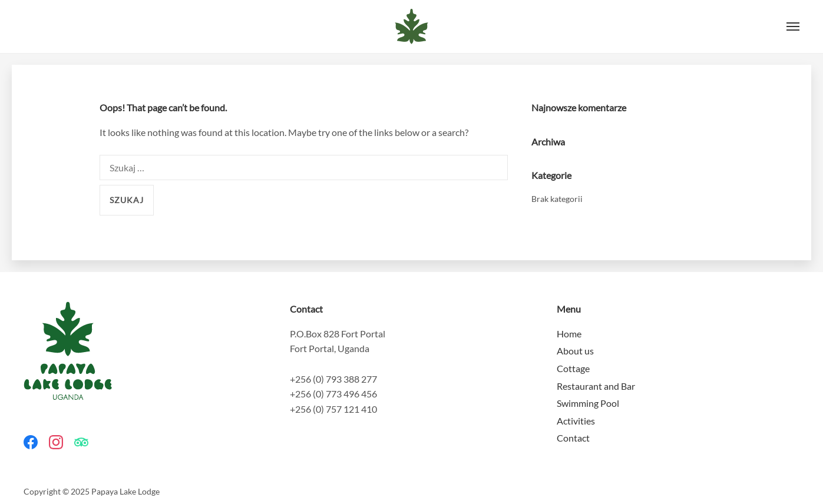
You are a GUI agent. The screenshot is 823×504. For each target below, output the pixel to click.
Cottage (573, 368)
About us (575, 351)
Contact (573, 438)
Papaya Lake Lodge (412, 26)
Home (569, 334)
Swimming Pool (588, 403)
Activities (576, 421)
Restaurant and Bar (596, 386)
